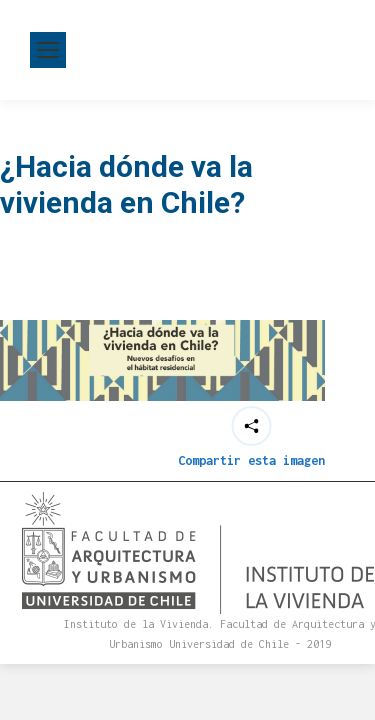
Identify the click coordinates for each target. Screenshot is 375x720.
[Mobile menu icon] (48, 50)
